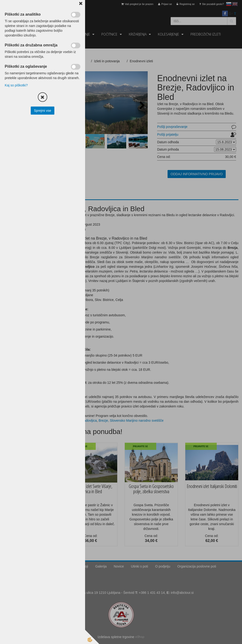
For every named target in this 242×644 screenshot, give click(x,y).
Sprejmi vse (42, 111)
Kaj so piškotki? (16, 85)
